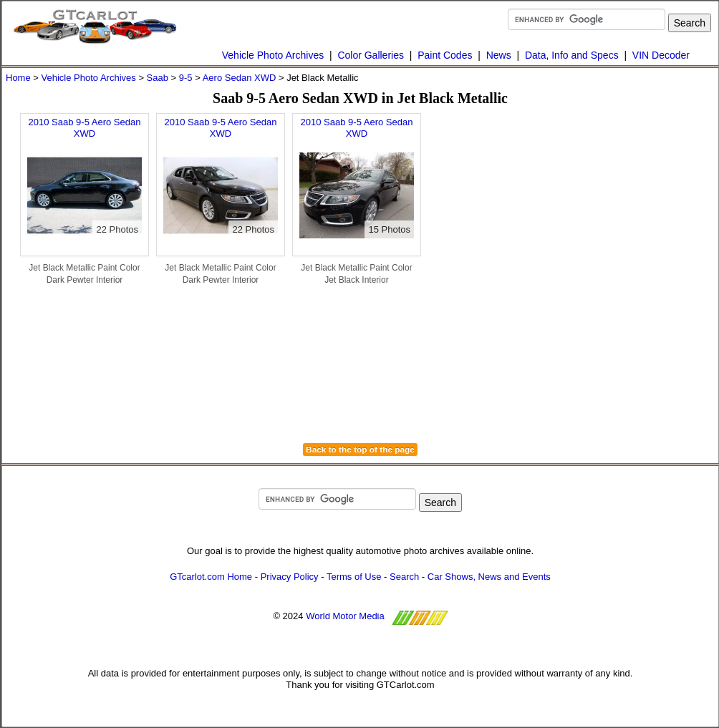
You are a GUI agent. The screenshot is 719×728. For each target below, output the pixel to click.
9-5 (186, 78)
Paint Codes (445, 55)
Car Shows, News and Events (489, 577)
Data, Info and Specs (572, 55)
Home (18, 78)
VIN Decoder (661, 55)
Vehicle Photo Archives (273, 55)
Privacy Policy (290, 577)
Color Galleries (371, 55)
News (499, 55)
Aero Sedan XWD (240, 78)
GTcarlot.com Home (211, 577)
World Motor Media (345, 617)
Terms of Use (354, 577)
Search (404, 577)
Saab (158, 78)
